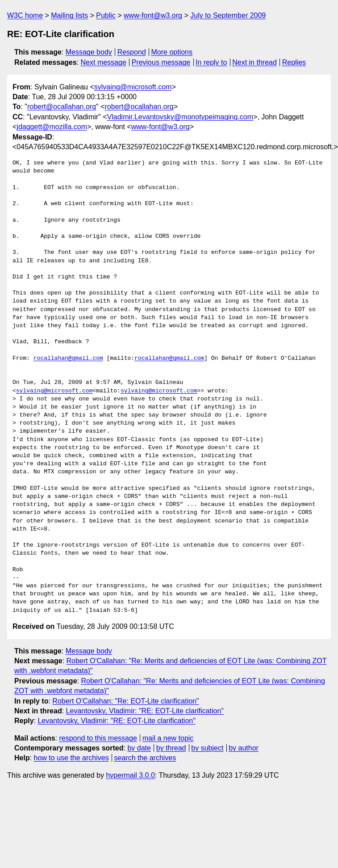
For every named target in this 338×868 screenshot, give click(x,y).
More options (172, 52)
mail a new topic (168, 738)
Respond (132, 52)
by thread (171, 748)
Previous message (161, 62)
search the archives (145, 758)
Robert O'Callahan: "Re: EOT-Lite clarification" (125, 701)
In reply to (211, 62)
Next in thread (255, 62)
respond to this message (98, 738)
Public (106, 15)
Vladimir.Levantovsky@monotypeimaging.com (180, 117)
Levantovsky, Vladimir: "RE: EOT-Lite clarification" (145, 711)
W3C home (25, 15)
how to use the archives (71, 758)
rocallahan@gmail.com (68, 358)
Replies (294, 62)
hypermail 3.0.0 (130, 775)
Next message (104, 62)
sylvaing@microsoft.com (133, 87)
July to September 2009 (228, 15)
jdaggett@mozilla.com (52, 127)
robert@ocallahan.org (62, 107)
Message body (89, 52)
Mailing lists (69, 15)
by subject (207, 748)
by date (139, 748)
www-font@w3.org (153, 15)
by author (244, 748)
